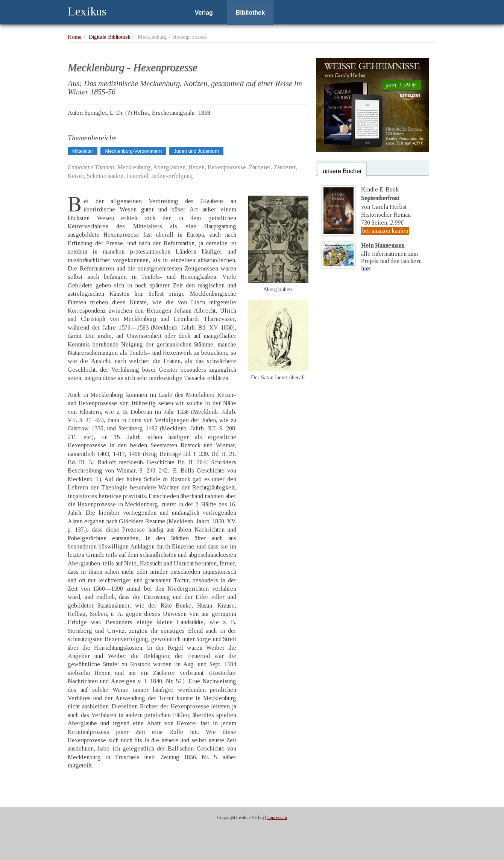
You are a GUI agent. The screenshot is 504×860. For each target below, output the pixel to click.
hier (366, 268)
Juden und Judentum (196, 151)
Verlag (204, 13)
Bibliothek (250, 13)
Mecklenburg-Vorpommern (133, 151)
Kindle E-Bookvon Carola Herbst (384, 198)
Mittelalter (83, 151)
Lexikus (87, 11)
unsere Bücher (342, 171)
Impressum (277, 817)
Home (75, 37)
